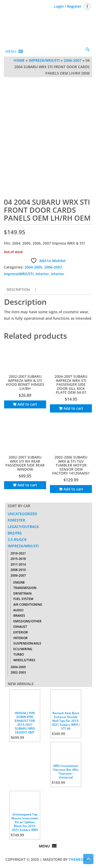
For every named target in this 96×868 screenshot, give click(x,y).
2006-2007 (73, 60)
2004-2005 (33, 267)
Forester (16, 520)
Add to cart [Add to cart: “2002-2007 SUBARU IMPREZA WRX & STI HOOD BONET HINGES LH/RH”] (27, 404)
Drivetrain (22, 593)
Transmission (25, 588)
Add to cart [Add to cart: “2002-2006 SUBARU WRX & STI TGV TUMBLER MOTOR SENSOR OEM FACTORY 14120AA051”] (73, 489)
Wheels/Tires (24, 660)
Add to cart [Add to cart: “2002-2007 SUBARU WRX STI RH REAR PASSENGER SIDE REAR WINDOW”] (27, 485)
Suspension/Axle (27, 643)
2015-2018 (18, 559)
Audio (18, 610)
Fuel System (23, 599)
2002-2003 (18, 672)
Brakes (19, 616)
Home (19, 60)
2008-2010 (18, 570)
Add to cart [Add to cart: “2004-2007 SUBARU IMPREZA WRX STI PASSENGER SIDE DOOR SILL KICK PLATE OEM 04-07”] (73, 408)
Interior (42, 274)
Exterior (21, 632)
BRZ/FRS (15, 533)
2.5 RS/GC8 (17, 539)
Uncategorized (22, 514)
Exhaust (20, 627)
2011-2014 (18, 564)
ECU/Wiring (23, 649)
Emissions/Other (27, 621)
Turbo (19, 654)
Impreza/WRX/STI (44, 60)
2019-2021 (18, 553)
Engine (19, 582)
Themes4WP (80, 859)
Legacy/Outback (23, 527)
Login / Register (68, 6)
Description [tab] (18, 289)
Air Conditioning (28, 605)
